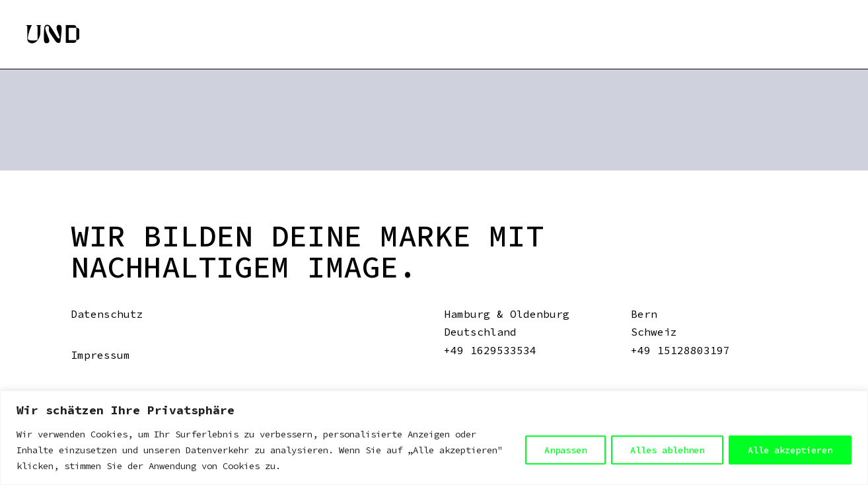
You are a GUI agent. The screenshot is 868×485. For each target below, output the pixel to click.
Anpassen (565, 450)
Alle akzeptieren (790, 450)
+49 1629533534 (490, 350)
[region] (434, 438)
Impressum (100, 355)
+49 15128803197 (680, 350)
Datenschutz (107, 314)
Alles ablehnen (667, 450)
